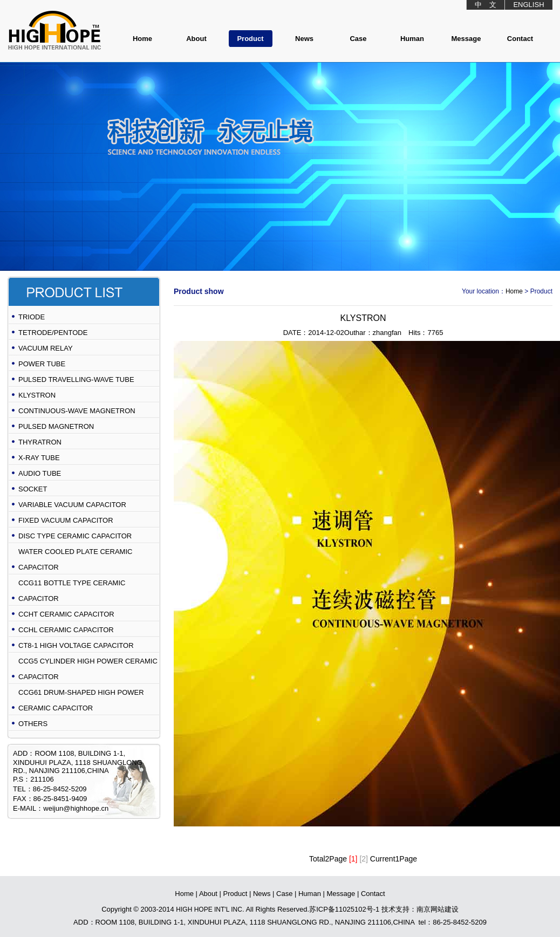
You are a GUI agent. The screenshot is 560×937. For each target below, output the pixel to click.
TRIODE (32, 317)
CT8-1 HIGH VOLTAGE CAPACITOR (76, 645)
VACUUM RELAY (46, 348)
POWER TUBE (42, 364)
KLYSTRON (37, 395)
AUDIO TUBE (40, 473)
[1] (353, 859)
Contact (520, 39)
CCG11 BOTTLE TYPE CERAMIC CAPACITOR (72, 591)
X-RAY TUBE (39, 458)
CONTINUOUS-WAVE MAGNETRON (77, 411)
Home (142, 39)
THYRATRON (40, 442)
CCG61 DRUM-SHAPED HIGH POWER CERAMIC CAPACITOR (81, 700)
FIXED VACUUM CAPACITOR (66, 520)
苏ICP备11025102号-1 (344, 909)
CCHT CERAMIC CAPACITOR (66, 614)
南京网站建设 (438, 909)
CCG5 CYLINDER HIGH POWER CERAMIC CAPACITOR (88, 669)
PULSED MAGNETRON (56, 426)
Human (412, 39)
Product (250, 39)
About (196, 39)
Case (358, 39)
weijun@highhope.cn (76, 808)
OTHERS (33, 724)
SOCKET (33, 489)
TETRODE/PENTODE (53, 333)
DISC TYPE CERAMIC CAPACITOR (75, 536)
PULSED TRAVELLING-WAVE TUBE (76, 379)
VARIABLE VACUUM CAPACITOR (72, 505)
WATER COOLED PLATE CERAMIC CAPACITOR (75, 559)
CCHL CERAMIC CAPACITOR (66, 630)
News (304, 39)
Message (466, 39)
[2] (364, 859)
